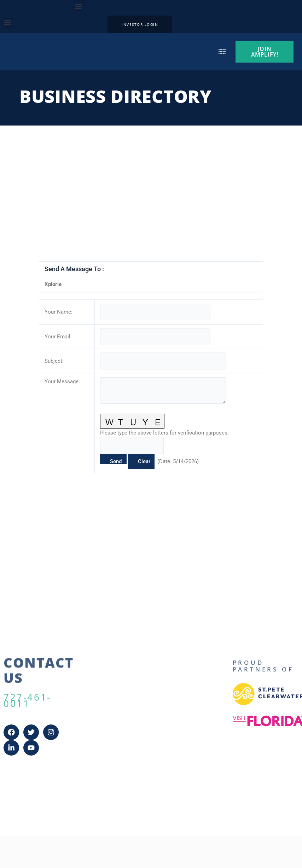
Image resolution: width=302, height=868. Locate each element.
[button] (79, 6)
